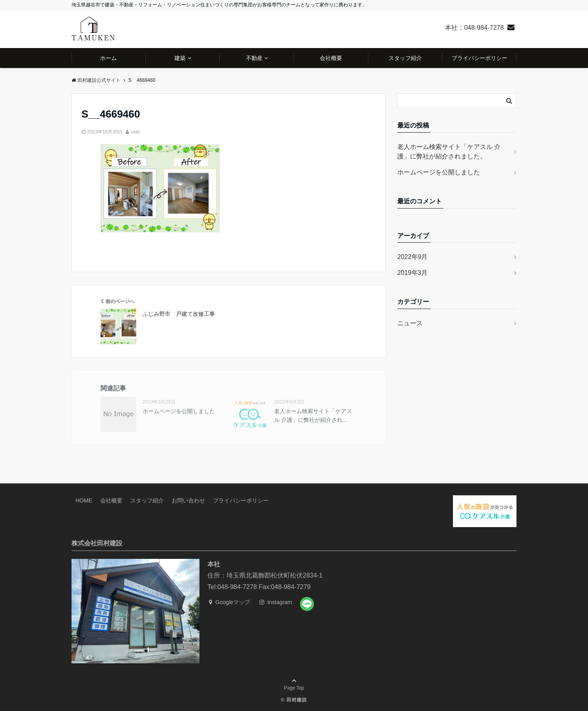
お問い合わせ (188, 500)
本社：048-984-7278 (474, 28)
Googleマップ (229, 602)
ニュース (410, 323)
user (135, 132)
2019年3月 (413, 273)
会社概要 (331, 58)
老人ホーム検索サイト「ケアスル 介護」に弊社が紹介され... (313, 415)
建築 (180, 58)
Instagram (276, 602)
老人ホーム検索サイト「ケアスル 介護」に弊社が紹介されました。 (449, 152)
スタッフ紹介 (405, 58)
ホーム (108, 58)
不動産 (254, 58)
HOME (84, 500)
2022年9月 (413, 257)
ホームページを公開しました (179, 411)
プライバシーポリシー (480, 58)
